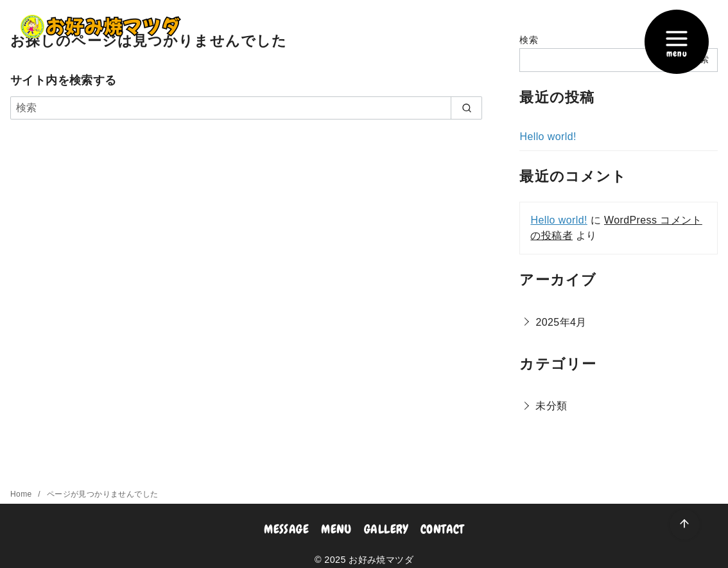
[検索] (246, 108)
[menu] (677, 42)
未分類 (551, 406)
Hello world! (548, 137)
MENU (336, 529)
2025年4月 (561, 322)
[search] (466, 108)
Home (22, 494)
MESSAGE (286, 529)
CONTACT (442, 529)
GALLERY (386, 529)
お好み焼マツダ (381, 560)
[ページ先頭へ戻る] (685, 525)
